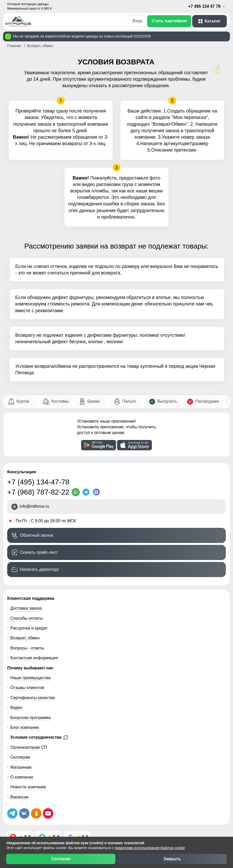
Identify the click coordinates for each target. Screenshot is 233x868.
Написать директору (39, 569)
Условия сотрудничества (39, 737)
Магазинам (21, 767)
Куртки (23, 401)
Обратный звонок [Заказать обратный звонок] (37, 535)
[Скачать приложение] (99, 445)
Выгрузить (167, 401)
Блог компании (25, 727)
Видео (16, 708)
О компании (22, 777)
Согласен (61, 859)
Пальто (129, 401)
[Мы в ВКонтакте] (24, 813)
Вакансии (20, 797)
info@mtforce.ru (34, 506)
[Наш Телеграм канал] (12, 813)
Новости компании (28, 787)
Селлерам (20, 757)
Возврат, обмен (25, 638)
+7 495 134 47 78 (207, 6)
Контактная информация (34, 658)
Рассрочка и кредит (29, 628)
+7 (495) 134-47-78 (38, 482)
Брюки (93, 401)
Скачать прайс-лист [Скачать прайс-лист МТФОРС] (39, 552)
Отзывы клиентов (27, 688)
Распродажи (207, 401)
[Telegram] (87, 492)
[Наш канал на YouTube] (48, 813)
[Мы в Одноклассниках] (36, 813)
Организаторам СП (29, 747)
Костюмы (60, 401)
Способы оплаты (27, 618)
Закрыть (172, 859)
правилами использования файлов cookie (150, 848)
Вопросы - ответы (27, 648)
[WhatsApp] (77, 492)
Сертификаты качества (33, 698)
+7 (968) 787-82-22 (38, 492)
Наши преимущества (30, 678)
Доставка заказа (26, 608)
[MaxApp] (97, 492)
